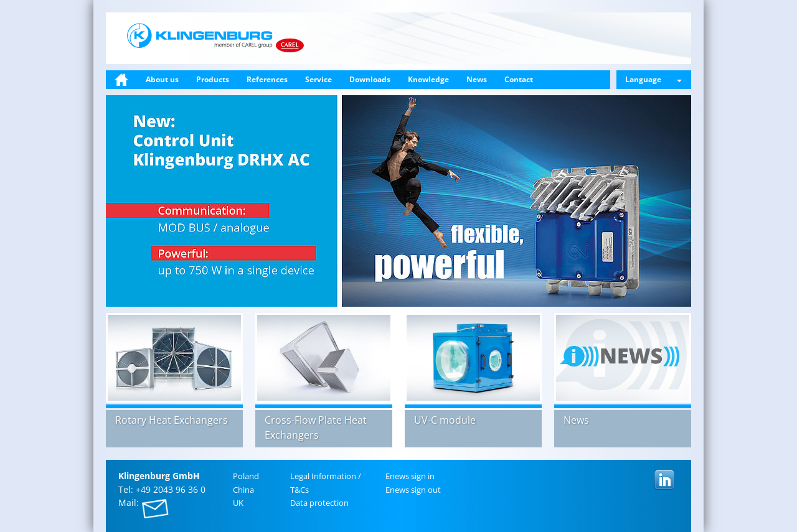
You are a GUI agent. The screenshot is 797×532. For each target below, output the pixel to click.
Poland (246, 476)
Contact (519, 79)
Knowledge (428, 79)
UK (238, 503)
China (243, 490)
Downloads (370, 79)
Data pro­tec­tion (319, 503)
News (477, 79)
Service (318, 79)
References (267, 79)
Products (213, 79)
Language (653, 79)
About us (162, 79)
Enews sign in (410, 476)
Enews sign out (413, 490)
